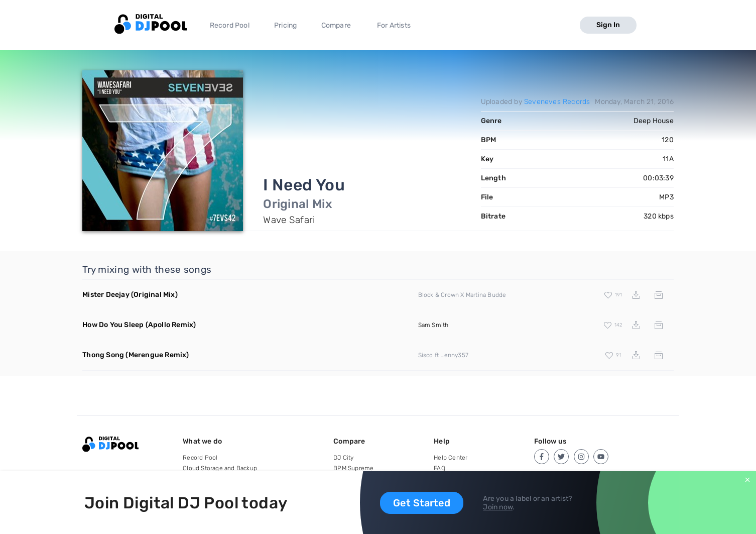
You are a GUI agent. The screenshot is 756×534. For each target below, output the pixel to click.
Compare (336, 25)
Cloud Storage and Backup (220, 468)
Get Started (422, 503)
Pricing (285, 25)
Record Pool (230, 25)
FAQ (439, 468)
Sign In (608, 25)
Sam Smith (433, 325)
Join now (498, 507)
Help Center (451, 458)
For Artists (394, 25)
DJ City (343, 458)
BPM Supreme (353, 468)
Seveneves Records (557, 102)
